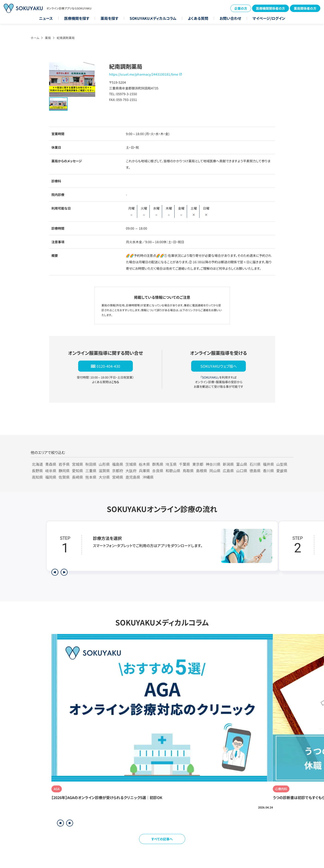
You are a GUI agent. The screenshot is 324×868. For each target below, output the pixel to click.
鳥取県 (188, 471)
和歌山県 (173, 471)
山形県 (104, 464)
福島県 (118, 464)
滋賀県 (104, 471)
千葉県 (184, 464)
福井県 (268, 464)
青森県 (51, 464)
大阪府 (131, 471)
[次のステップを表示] (64, 572)
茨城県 (131, 464)
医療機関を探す (77, 18)
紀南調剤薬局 (66, 38)
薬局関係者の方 (305, 8)
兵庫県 (144, 471)
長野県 (37, 471)
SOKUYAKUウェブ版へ (219, 366)
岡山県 (215, 471)
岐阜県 (51, 471)
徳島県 (255, 471)
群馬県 (158, 464)
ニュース (46, 18)
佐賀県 (64, 477)
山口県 (242, 471)
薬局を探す (109, 18)
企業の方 (241, 8)
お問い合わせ (230, 18)
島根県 (202, 471)
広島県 (228, 471)
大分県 (104, 477)
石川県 (255, 464)
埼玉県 (171, 464)
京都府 (118, 471)
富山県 (242, 464)
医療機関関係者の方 (270, 8)
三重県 (91, 471)
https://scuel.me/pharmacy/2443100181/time (144, 74)
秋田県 (91, 464)
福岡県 (51, 477)
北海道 (37, 464)
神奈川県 (213, 464)
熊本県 (91, 477)
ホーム (35, 38)
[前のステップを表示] (55, 572)
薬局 (48, 38)
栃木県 (144, 464)
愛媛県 (282, 471)
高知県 (37, 477)
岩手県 (64, 464)
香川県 (268, 471)
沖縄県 (148, 477)
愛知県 (77, 471)
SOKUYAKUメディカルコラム (153, 18)
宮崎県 (118, 477)
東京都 (198, 464)
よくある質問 (198, 18)
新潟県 (228, 464)
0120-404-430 (108, 366)
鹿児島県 (133, 477)
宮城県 (77, 464)
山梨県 (282, 464)
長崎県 (77, 477)
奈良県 (158, 471)
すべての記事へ (162, 839)
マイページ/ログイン (269, 18)
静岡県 (64, 471)
